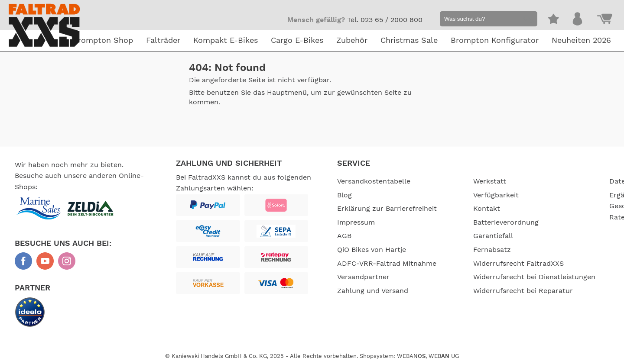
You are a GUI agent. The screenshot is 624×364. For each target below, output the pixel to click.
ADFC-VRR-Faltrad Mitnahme (387, 264)
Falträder (163, 41)
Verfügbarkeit (496, 195)
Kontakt (487, 209)
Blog (344, 195)
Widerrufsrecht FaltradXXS (518, 264)
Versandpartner (363, 277)
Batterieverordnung (506, 222)
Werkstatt (490, 181)
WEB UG (444, 356)
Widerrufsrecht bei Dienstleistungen (534, 277)
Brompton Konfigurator (495, 41)
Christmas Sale (409, 41)
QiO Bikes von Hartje (372, 250)
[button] (527, 20)
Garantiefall (493, 236)
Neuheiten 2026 (581, 41)
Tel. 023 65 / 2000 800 (385, 20)
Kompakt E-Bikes (226, 41)
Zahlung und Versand (373, 291)
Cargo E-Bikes (297, 41)
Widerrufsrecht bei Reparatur (523, 291)
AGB (344, 236)
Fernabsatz (492, 250)
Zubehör (352, 41)
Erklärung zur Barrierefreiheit (387, 209)
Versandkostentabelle (374, 181)
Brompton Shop (103, 41)
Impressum (356, 222)
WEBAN (411, 356)
